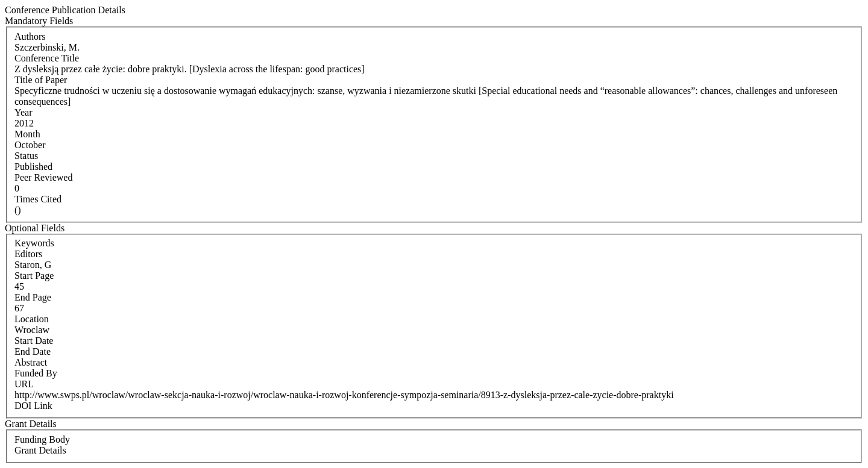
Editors (28, 254)
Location (32, 319)
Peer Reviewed (43, 177)
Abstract (31, 362)
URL (24, 384)
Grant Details (40, 450)
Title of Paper (41, 80)
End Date (33, 351)
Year (23, 112)
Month (27, 134)
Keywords (34, 243)
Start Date (34, 341)
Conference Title (47, 58)
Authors (30, 36)
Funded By (36, 373)
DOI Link (33, 406)
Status (26, 156)
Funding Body (42, 439)
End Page (33, 297)
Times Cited (38, 199)
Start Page (34, 276)
